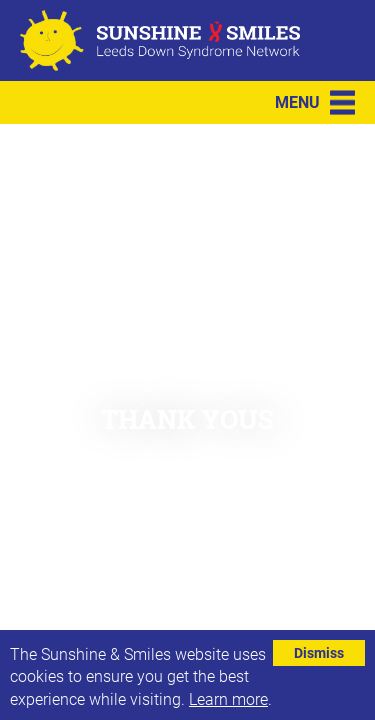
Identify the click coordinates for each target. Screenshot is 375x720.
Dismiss (319, 652)
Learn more (228, 698)
